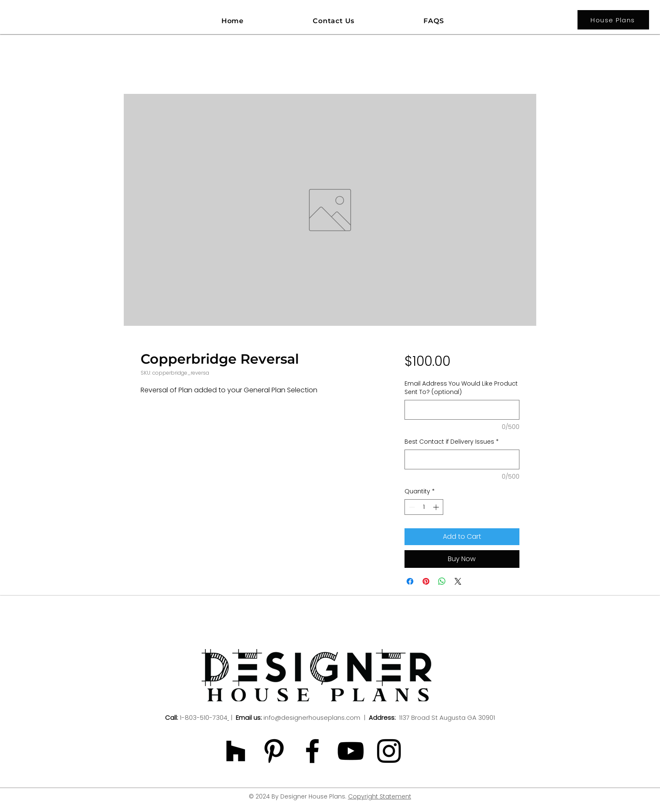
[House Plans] (613, 20)
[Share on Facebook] (410, 581)
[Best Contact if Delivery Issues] (462, 459)
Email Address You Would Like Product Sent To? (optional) (461, 388)
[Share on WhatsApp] (442, 581)
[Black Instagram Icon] (389, 751)
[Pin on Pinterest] (426, 581)
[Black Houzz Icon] (236, 751)
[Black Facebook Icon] (312, 751)
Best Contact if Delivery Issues (452, 442)
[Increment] (437, 507)
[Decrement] (411, 507)
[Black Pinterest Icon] (274, 751)
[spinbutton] (424, 507)
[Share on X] (458, 581)
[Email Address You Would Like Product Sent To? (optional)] (462, 410)
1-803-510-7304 (204, 717)
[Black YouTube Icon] (351, 751)
